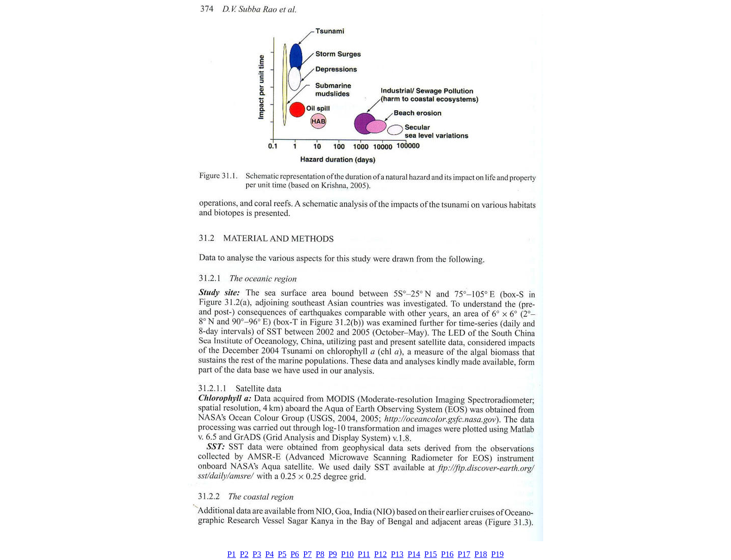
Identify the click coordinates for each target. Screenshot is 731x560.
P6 (295, 554)
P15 (431, 554)
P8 (320, 554)
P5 (282, 554)
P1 (232, 554)
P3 (257, 554)
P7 (307, 554)
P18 (481, 554)
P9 (333, 554)
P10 (347, 554)
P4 (269, 554)
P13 (397, 554)
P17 (464, 554)
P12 (380, 554)
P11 (364, 554)
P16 (447, 554)
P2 (244, 554)
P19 (497, 554)
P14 (414, 554)
